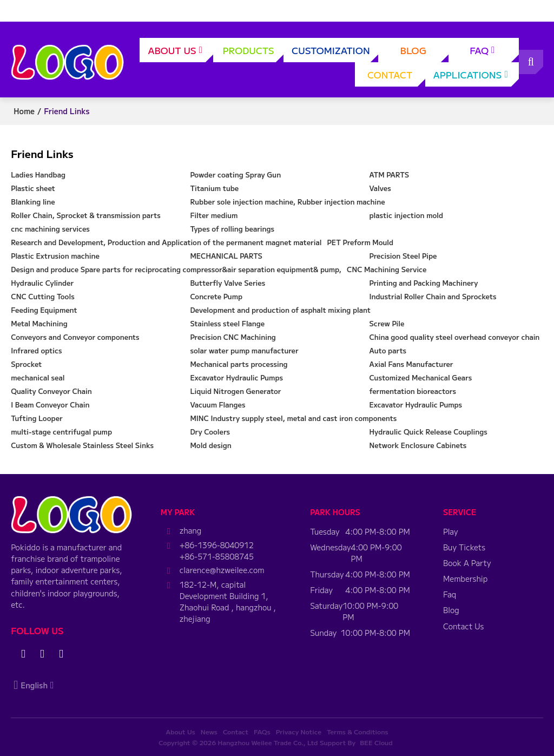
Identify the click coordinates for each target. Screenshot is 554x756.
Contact (396, 77)
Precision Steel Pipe (403, 256)
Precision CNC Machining (233, 337)
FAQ (494, 53)
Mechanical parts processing (239, 364)
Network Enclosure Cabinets (418, 445)
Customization (335, 53)
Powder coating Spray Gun (235, 175)
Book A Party (467, 563)
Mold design (210, 445)
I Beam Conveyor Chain (50, 405)
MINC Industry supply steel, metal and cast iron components (293, 418)
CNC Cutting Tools (42, 296)
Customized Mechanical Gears (421, 377)
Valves (380, 188)
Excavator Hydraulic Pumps (236, 377)
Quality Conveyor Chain (51, 391)
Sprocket (26, 364)
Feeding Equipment (44, 310)
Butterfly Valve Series (227, 283)
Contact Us (463, 626)
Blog (424, 53)
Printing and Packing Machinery (424, 283)
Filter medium (214, 215)
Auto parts (388, 350)
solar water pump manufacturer (244, 350)
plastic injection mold (407, 215)
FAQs (262, 731)
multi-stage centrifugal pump (61, 432)
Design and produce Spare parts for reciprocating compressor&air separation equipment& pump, (176, 269)
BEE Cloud (376, 742)
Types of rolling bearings (232, 229)
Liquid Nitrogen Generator (235, 391)
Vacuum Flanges (217, 405)
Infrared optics (36, 350)
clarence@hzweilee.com (222, 570)
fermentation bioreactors (413, 391)
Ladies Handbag (38, 175)
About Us (180, 53)
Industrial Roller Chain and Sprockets (433, 296)
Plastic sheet (33, 188)
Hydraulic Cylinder (42, 283)
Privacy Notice (299, 731)
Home (24, 111)
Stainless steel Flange (227, 323)
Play (450, 531)
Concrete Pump (216, 296)
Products (253, 53)
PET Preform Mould (360, 242)
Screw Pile (387, 323)
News (209, 731)
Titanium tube (214, 188)
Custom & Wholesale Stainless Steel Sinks (82, 445)
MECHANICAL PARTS (226, 256)
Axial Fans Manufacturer (411, 364)
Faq (450, 594)
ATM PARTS (390, 175)
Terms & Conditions (358, 731)
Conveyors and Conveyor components (75, 337)
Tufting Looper (37, 418)
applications (476, 77)
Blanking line (33, 202)
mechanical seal (38, 377)
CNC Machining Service (387, 269)
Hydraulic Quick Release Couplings (428, 432)
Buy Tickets (464, 547)
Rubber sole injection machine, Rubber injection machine (287, 202)
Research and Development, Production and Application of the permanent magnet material (166, 242)
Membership (465, 578)
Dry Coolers (210, 432)
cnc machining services (50, 229)
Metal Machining (39, 323)
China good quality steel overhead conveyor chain (455, 337)
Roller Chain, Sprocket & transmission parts (86, 215)
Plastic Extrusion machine (55, 256)
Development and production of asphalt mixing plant (280, 310)
